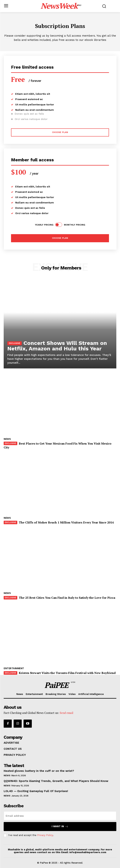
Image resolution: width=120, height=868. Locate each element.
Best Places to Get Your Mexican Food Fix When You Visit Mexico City (58, 445)
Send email (67, 713)
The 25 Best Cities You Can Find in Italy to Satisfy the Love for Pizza (67, 598)
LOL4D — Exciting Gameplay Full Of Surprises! (36, 791)
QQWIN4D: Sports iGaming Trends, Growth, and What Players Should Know (56, 781)
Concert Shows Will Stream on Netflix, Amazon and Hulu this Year (57, 346)
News (7, 439)
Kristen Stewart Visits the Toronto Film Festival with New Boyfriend (67, 673)
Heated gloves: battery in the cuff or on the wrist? (39, 771)
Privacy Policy (45, 835)
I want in (60, 827)
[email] (60, 816)
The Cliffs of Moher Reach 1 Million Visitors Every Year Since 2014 (66, 522)
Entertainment (14, 668)
